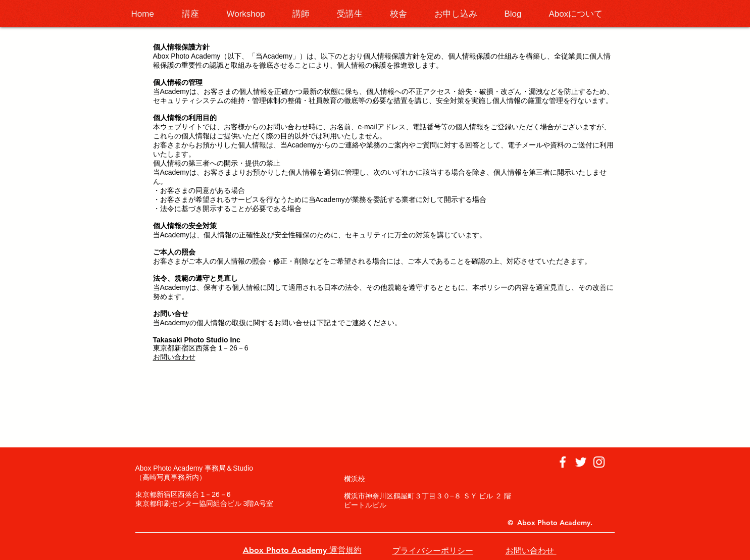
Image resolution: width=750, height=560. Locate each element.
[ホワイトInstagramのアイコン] (599, 462)
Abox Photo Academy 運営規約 (302, 550)
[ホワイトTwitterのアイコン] (581, 462)
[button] (197, 14)
